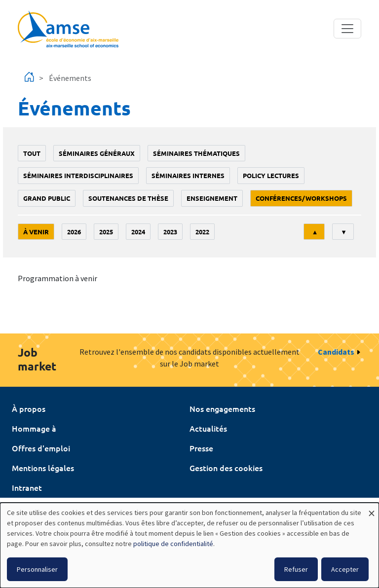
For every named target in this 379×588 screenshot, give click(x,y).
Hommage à (34, 428)
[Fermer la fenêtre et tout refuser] (372, 509)
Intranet (27, 487)
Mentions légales (43, 468)
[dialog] (189, 545)
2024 (138, 232)
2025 (106, 232)
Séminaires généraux (97, 153)
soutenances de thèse (128, 198)
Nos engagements (222, 408)
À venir (36, 232)
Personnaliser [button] (37, 569)
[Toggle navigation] (347, 29)
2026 (74, 232)
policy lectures (271, 175)
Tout (32, 153)
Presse (201, 448)
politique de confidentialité (173, 544)
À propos (29, 408)
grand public (47, 198)
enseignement (212, 198)
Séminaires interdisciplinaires (78, 175)
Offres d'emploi (41, 448)
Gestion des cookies (226, 468)
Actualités (208, 428)
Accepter (345, 569)
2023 (170, 232)
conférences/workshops (301, 198)
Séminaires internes (188, 175)
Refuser (296, 569)
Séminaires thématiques (196, 153)
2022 (202, 232)
